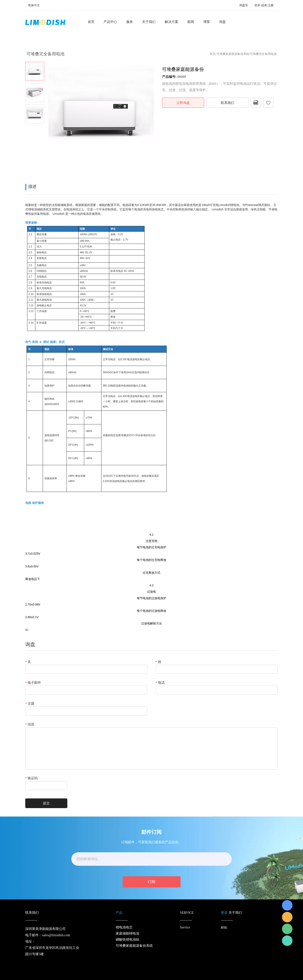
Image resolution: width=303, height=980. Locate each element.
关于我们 (149, 22)
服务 (130, 22)
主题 (30, 704)
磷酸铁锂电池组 (128, 939)
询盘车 (244, 5)
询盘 (222, 22)
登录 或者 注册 (264, 5)
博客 (207, 22)
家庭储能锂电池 (128, 933)
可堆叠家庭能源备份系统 (233, 54)
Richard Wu (287, 905)
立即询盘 (183, 103)
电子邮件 (33, 683)
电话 (160, 683)
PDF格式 (256, 103)
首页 (91, 22)
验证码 (31, 778)
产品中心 (110, 22)
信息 (30, 724)
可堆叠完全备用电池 (263, 54)
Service (185, 927)
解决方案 (171, 22)
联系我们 (227, 103)
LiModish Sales (287, 917)
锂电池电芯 (124, 927)
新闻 (191, 22)
